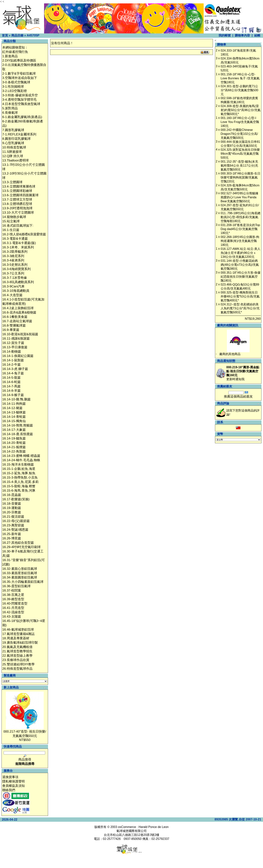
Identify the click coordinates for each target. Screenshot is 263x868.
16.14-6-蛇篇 (11, 382)
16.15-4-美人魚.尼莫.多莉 (20, 482)
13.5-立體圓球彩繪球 (17, 191)
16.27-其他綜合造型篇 (18, 543)
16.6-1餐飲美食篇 (15, 317)
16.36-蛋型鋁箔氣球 (16, 586)
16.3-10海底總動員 (16, 291)
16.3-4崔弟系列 (13, 260)
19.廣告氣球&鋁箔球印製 (20, 643)
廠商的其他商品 (230, 354)
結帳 (257, 35)
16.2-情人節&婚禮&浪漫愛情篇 (24, 234)
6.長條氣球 (10, 113)
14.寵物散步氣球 (14, 217)
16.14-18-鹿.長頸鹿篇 (18, 434)
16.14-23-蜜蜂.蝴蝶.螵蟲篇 (21, 456)
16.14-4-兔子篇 (13, 373)
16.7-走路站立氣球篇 (17, 321)
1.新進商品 (10, 56)
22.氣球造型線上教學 (17, 656)
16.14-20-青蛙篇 (14, 443)
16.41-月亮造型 (13, 608)
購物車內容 (242, 35)
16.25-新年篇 (12, 534)
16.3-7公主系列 (13, 273)
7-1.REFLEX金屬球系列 (19, 134)
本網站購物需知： (15, 47)
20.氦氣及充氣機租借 (17, 647)
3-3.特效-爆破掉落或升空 (20, 95)
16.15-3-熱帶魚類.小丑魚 (20, 478)
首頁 (5, 35)
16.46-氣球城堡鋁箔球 (18, 630)
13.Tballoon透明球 (16, 160)
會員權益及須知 (14, 786)
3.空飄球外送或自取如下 (20, 78)
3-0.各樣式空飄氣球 (16, 82)
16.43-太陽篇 (12, 617)
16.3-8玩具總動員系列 (18, 282)
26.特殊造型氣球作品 (17, 669)
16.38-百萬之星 (13, 595)
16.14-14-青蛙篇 (14, 417)
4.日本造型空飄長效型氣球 (21, 104)
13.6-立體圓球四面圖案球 (20, 195)
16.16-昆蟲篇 (12, 495)
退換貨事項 (10, 777)
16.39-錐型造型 (13, 599)
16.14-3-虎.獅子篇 (15, 369)
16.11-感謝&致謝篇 (16, 339)
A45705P (33, 35)
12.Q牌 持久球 (13, 156)
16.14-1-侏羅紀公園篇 (18, 356)
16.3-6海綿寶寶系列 (16, 269)
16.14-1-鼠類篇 (13, 360)
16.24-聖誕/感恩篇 (15, 530)
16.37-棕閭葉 (12, 590)
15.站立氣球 (11, 221)
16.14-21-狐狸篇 (14, 447)
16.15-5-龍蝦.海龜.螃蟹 (19, 486)
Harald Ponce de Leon (153, 827)
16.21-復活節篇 (13, 517)
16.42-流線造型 (13, 612)
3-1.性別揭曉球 (13, 87)
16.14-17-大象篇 (14, 430)
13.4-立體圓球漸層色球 (19, 186)
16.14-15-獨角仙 (14, 421)
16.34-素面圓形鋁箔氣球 (20, 577)
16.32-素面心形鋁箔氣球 (20, 569)
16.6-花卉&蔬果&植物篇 (19, 312)
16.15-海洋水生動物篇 (18, 465)
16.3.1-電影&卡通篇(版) (19, 243)
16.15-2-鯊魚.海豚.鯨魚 (19, 473)
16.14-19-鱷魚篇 (14, 438)
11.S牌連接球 (12, 152)
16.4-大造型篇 (12, 295)
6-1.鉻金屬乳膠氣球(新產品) (22, 117)
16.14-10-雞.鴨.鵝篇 (16, 399)
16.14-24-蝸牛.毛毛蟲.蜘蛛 (21, 460)
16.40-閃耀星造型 (15, 604)
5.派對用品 (10, 108)
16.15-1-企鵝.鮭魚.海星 (19, 469)
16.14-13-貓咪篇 (14, 412)
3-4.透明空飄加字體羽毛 (19, 100)
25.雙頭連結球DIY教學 (18, 664)
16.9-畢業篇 (11, 330)
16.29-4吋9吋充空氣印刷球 (21, 547)
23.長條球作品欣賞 (16, 660)
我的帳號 (225, 35)
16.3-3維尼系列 (13, 256)
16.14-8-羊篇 (11, 391)
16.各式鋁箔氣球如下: (18, 226)
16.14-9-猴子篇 (13, 395)
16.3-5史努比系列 (15, 265)
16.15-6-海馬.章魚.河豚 (19, 491)
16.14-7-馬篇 (11, 386)
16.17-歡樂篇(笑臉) (16, 499)
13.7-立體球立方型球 (17, 200)
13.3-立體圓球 (12, 182)
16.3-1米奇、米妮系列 (18, 247)
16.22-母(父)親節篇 (16, 521)
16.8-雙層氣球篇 (14, 325)
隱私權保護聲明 (14, 781)
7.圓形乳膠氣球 (13, 130)
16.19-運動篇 (12, 508)
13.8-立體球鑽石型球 (17, 204)
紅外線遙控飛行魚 (15, 52)
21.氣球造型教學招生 (17, 651)
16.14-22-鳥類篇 (14, 451)
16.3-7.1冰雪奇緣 (15, 278)
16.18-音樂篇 (12, 504)
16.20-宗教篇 (12, 512)
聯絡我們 (9, 790)
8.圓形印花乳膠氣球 (16, 139)
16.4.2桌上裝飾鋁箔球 (18, 308)
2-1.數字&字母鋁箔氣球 (19, 74)
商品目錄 (17, 35)
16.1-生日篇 (11, 230)
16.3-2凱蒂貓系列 (15, 252)
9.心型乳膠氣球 (13, 143)
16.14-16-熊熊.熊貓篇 (18, 425)
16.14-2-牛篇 (11, 365)
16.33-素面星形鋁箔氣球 (20, 573)
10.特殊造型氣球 (14, 147)
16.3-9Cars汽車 (13, 286)
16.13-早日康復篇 (15, 347)
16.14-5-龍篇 (11, 378)
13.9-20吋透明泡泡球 (17, 208)
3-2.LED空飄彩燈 (15, 91)
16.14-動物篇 (12, 352)
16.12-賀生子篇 (13, 343)
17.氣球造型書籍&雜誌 (18, 634)
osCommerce (127, 827)
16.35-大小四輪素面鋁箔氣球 (23, 582)
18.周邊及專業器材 (16, 638)
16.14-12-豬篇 (12, 408)
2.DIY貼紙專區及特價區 (19, 61)
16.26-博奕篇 (12, 538)
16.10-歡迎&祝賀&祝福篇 (20, 334)
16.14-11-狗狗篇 (14, 404)
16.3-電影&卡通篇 (15, 239)
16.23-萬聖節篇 (13, 525)
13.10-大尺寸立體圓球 (18, 213)
